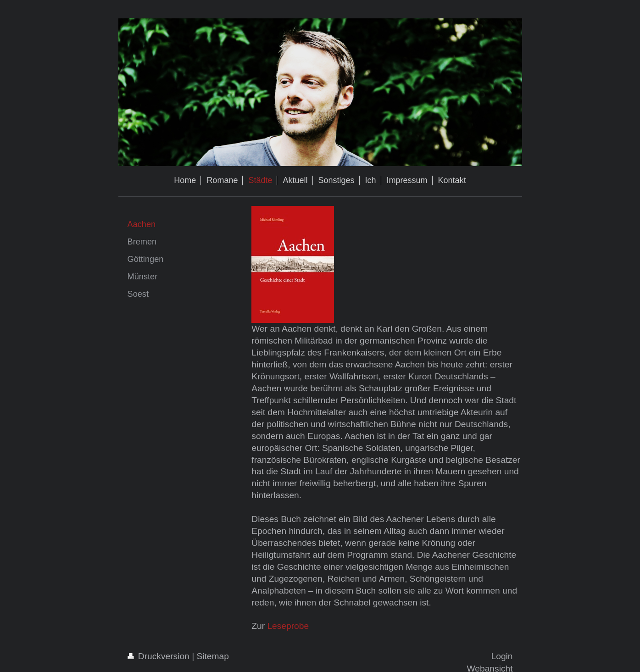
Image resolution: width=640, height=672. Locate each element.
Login (502, 656)
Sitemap (212, 656)
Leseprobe (288, 626)
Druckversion (160, 656)
